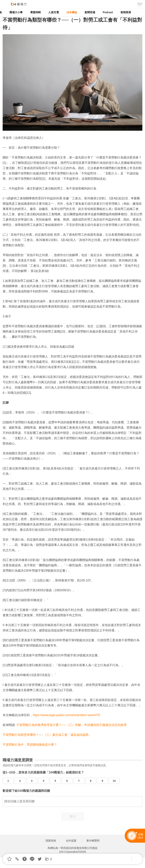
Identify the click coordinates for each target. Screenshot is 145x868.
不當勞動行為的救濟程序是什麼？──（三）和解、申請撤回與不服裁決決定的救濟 (71, 725)
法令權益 (72, 12)
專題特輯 (35, 12)
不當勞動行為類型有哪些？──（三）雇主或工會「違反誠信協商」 (47, 735)
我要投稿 (51, 841)
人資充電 (54, 12)
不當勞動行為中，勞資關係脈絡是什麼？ (30, 745)
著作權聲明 (93, 841)
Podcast (108, 12)
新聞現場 (90, 12)
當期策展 (126, 12)
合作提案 (71, 841)
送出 (72, 816)
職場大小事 (16, 12)
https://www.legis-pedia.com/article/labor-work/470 (66, 715)
